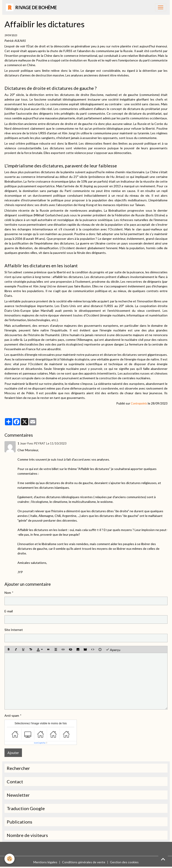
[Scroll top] (163, 859)
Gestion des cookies (124, 862)
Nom (8, 593)
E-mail (9, 611)
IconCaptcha (40, 743)
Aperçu (113, 649)
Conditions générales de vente (84, 862)
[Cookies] (10, 859)
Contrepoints (139, 403)
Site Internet (14, 630)
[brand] (31, 7)
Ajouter (13, 753)
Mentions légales (45, 862)
